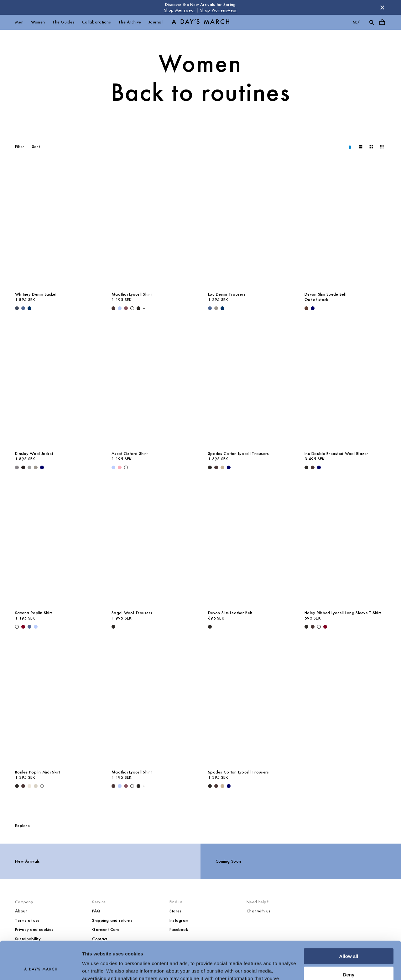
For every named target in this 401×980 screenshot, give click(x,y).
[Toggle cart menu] (382, 22)
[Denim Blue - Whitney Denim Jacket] (23, 308)
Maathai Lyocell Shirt (132, 294)
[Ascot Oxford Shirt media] (152, 386)
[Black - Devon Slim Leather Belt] (210, 627)
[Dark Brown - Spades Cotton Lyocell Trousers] (216, 467)
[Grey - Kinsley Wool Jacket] (36, 467)
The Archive (130, 22)
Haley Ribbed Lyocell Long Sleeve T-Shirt (343, 613)
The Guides (63, 22)
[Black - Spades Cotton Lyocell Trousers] (210, 467)
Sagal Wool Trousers (132, 613)
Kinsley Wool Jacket (34, 454)
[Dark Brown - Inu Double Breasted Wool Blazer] (313, 467)
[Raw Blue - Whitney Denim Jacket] (29, 308)
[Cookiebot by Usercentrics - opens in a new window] (41, 968)
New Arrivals (27, 861)
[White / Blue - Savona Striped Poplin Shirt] (29, 627)
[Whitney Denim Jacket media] (56, 227)
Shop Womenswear (219, 10)
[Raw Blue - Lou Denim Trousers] (222, 308)
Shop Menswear (180, 10)
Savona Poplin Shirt (34, 613)
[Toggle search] (372, 22)
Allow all (349, 921)
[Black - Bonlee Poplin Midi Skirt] (17, 786)
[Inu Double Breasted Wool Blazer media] (345, 386)
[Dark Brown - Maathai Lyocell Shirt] (113, 308)
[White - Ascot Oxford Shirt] (126, 467)
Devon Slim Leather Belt (230, 613)
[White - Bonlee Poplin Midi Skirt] (42, 786)
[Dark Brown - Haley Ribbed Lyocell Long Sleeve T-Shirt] (313, 627)
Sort (36, 147)
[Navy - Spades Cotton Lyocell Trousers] (229, 467)
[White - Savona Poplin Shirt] (17, 627)
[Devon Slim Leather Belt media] (249, 545)
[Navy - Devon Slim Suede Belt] (313, 308)
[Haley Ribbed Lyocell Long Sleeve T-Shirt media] (345, 545)
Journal (156, 22)
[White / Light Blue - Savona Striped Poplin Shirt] (36, 627)
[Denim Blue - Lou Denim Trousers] (210, 308)
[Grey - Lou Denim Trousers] (216, 308)
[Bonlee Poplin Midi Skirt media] (56, 705)
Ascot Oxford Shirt (130, 454)
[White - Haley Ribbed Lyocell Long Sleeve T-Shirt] (319, 627)
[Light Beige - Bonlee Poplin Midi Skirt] (29, 786)
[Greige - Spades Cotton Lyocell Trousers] (222, 467)
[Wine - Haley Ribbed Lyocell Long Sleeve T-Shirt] (325, 627)
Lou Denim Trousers (227, 294)
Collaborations (96, 22)
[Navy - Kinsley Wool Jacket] (42, 467)
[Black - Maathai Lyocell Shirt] (138, 308)
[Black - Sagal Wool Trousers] (113, 627)
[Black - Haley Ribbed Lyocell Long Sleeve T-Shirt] (306, 627)
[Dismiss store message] (382, 8)
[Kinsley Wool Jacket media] (56, 386)
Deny (349, 939)
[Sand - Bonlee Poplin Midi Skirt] (36, 786)
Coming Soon (228, 861)
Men (19, 22)
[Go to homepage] (200, 22)
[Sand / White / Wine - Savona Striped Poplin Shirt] (23, 627)
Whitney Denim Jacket (36, 294)
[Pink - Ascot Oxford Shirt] (120, 467)
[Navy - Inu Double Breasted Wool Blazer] (319, 467)
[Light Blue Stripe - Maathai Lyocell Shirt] (120, 308)
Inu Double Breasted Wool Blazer (336, 454)
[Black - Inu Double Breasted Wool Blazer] (306, 467)
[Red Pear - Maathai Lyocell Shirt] (126, 308)
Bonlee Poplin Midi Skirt (38, 772)
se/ (356, 22)
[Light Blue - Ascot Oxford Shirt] (113, 467)
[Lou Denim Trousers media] (249, 227)
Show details (97, 968)
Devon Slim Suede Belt (325, 294)
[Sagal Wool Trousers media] (152, 545)
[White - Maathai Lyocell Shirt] (132, 308)
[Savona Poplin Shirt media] (56, 545)
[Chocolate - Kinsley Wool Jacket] (23, 467)
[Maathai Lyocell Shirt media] (152, 227)
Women (38, 22)
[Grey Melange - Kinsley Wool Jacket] (29, 467)
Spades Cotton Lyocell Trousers (238, 454)
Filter (20, 147)
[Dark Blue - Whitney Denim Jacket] (17, 308)
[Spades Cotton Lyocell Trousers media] (249, 386)
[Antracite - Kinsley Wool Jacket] (17, 467)
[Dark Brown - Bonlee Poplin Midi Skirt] (23, 786)
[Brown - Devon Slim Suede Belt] (306, 308)
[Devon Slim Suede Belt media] (345, 227)
